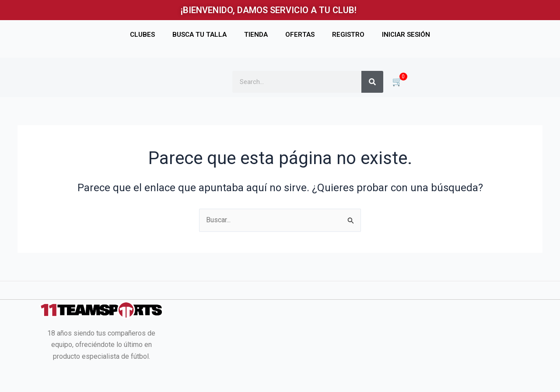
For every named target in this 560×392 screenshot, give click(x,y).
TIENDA (256, 35)
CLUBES (142, 35)
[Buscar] (372, 82)
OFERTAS (300, 35)
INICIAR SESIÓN (406, 35)
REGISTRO (348, 35)
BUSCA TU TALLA (199, 35)
